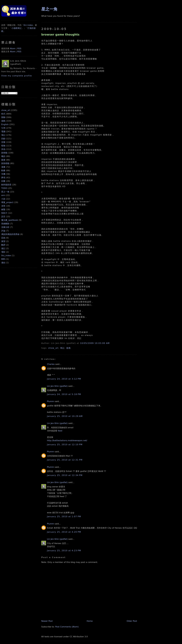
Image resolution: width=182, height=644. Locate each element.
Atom (13, 49)
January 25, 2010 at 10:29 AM (65, 416)
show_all (6, 110)
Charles (51, 364)
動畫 (3, 170)
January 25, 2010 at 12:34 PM (65, 475)
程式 (3, 114)
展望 (3, 241)
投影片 (4, 213)
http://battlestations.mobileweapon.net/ (67, 440)
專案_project (7, 202)
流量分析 (5, 227)
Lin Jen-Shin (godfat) (57, 386)
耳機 (3, 174)
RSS (19, 49)
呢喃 (3, 146)
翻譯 (3, 245)
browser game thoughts (60, 35)
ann (3, 195)
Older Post (132, 621)
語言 (3, 217)
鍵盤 (3, 209)
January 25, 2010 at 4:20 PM (64, 532)
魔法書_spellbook (10, 220)
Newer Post (47, 621)
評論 (3, 231)
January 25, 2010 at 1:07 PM (64, 517)
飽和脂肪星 (6, 185)
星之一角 (5, 192)
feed (60, 431)
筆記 (3, 135)
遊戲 (3, 121)
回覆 (3, 181)
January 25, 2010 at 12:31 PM (65, 460)
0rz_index (6, 256)
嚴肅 (3, 160)
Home (90, 621)
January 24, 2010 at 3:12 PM (64, 379)
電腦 (3, 132)
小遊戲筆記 (16, 28)
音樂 (3, 142)
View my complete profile (17, 76)
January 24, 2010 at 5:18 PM (64, 394)
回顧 (3, 139)
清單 (3, 206)
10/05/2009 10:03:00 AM (95, 343)
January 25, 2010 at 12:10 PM (65, 445)
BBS (3, 259)
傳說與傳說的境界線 (10, 234)
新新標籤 (5, 163)
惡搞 (3, 238)
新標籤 (4, 153)
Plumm (50, 401)
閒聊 (3, 117)
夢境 (3, 178)
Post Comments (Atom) (67, 627)
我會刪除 (5, 224)
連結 (3, 263)
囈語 (3, 156)
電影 (3, 252)
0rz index (28, 25)
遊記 (3, 248)
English (5, 124)
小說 (3, 199)
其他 (3, 149)
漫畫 (3, 167)
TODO (4, 188)
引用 (3, 128)
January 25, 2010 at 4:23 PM (64, 551)
